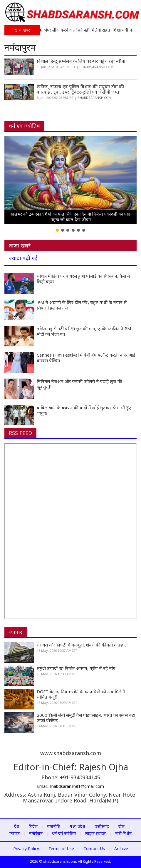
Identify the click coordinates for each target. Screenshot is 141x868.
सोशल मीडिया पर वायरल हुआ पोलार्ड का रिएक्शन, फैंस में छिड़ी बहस (83, 279)
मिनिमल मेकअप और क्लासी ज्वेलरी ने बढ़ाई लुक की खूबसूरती (79, 384)
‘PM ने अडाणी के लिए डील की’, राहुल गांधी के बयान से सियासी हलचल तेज (82, 305)
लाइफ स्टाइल (95, 833)
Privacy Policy (26, 849)
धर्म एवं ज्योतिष (24, 126)
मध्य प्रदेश (77, 826)
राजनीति (54, 826)
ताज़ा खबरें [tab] (20, 245)
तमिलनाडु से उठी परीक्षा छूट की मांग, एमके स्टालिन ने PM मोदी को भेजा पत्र (84, 331)
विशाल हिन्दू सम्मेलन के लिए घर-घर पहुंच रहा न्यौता (81, 61)
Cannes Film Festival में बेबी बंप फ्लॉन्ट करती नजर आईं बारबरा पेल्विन (86, 358)
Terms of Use (61, 849)
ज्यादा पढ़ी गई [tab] (23, 258)
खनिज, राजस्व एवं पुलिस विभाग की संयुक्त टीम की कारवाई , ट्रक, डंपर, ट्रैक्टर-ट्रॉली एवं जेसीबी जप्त (80, 89)
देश (17, 826)
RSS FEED (20, 433)
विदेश (33, 826)
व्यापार (16, 632)
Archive (121, 849)
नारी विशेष (123, 833)
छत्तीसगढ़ (102, 826)
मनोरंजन (36, 833)
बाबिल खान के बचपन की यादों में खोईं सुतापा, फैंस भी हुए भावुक (84, 410)
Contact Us (94, 849)
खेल (121, 826)
